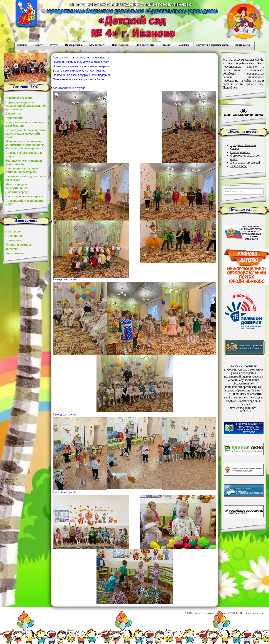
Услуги (54, 45)
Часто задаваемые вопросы (24, 196)
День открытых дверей (245, 163)
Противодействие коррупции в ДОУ (25, 202)
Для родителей (145, 45)
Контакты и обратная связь (212, 45)
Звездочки (12, 249)
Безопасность (97, 45)
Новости (38, 45)
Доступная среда (17, 192)
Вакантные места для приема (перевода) (26, 178)
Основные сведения (19, 98)
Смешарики (14, 236)
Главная (22, 45)
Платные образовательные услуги (24, 155)
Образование (14, 118)
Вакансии (183, 45)
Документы (13, 114)
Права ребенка (74, 45)
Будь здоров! (239, 166)
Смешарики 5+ (240, 152)
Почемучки (13, 240)
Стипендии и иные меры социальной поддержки (23, 170)
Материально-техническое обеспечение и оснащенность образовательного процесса (25, 145)
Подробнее (230, 88)
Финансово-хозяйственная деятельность (24, 162)
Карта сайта (243, 45)
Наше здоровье (121, 45)
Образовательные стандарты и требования (25, 124)
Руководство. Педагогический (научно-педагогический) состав (26, 134)
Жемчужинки (15, 253)
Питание (166, 45)
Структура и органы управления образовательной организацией (26, 106)
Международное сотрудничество (16, 186)
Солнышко (13, 231)
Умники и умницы (18, 245)
